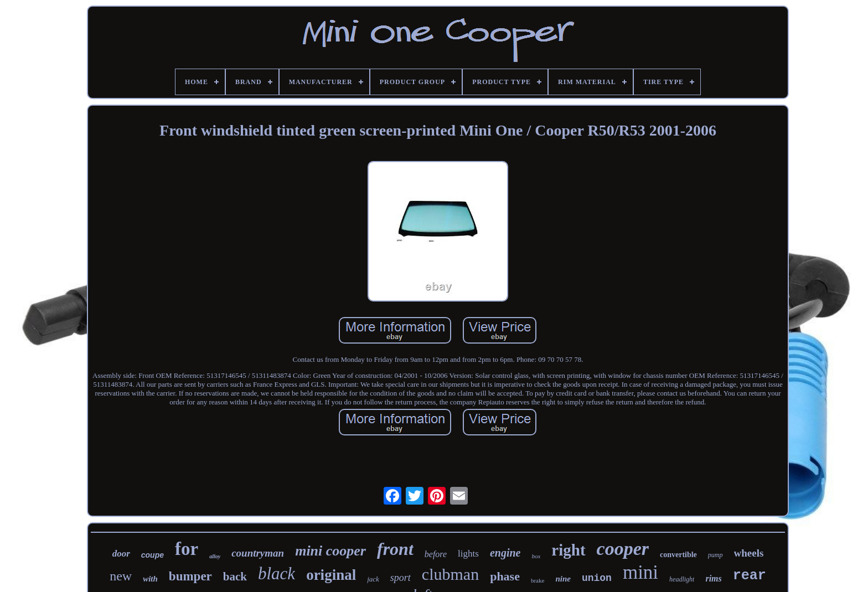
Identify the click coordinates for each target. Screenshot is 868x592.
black (277, 573)
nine (563, 579)
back (235, 577)
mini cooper (330, 551)
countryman (258, 553)
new (121, 576)
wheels (749, 553)
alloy (215, 556)
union (597, 578)
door (121, 554)
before (436, 554)
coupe (153, 555)
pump (715, 555)
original (331, 575)
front (395, 549)
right (568, 550)
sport (401, 578)
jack (373, 579)
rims (713, 578)
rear (750, 576)
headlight (682, 579)
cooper (623, 549)
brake (538, 580)
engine (505, 553)
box (536, 556)
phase (505, 576)
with (150, 579)
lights (468, 554)
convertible (678, 555)
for (187, 549)
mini (640, 572)
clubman (450, 574)
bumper (190, 576)
